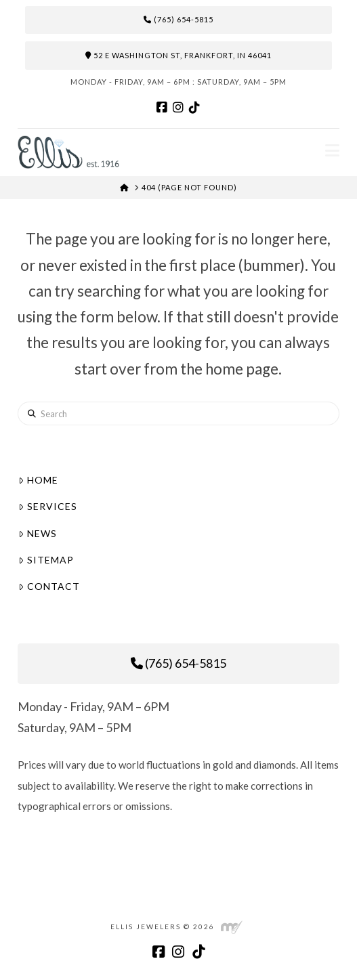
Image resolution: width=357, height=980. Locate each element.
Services (47, 506)
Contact (49, 586)
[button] (332, 150)
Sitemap (46, 560)
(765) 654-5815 (178, 20)
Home (38, 480)
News (37, 533)
